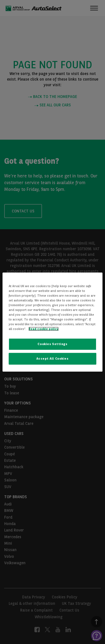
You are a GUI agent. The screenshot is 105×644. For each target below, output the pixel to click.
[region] (52, 322)
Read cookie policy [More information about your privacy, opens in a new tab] (44, 329)
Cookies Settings (52, 344)
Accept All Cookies (52, 359)
